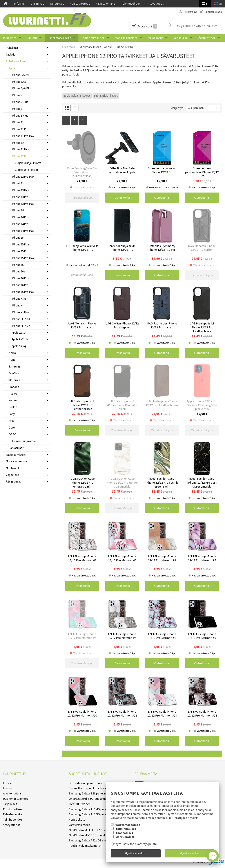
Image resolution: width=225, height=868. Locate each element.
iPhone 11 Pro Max (23, 136)
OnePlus (14, 373)
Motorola (14, 380)
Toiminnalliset (126, 829)
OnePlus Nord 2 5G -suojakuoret (90, 799)
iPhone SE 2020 (21, 319)
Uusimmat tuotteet (15, 799)
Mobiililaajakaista (126, 38)
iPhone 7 (17, 95)
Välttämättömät (128, 825)
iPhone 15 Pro (20, 251)
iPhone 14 (18, 210)
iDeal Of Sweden (80, 804)
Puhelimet (10, 38)
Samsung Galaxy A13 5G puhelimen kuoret (96, 814)
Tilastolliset (124, 833)
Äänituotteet (207, 38)
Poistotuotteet (80, 4)
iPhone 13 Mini (20, 190)
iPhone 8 (17, 109)
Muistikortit (155, 38)
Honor (13, 360)
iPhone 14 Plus (20, 217)
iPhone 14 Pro (20, 224)
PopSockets (77, 819)
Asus (11, 421)
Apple (12, 68)
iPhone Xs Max (20, 312)
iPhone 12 (18, 143)
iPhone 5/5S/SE (21, 75)
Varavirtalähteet (79, 825)
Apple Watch (19, 333)
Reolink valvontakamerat (85, 846)
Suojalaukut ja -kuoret (77, 96)
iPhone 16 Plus (20, 278)
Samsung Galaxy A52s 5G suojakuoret (93, 840)
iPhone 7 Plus (20, 102)
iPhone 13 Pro (20, 197)
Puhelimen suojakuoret (23, 441)
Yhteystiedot (155, 4)
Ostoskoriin (122, 198)
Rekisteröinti (190, 12)
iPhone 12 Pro (20, 156)
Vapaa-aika (181, 38)
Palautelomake (105, 4)
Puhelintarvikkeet (59, 38)
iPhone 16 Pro (20, 285)
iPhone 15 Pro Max (23, 258)
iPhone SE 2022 (21, 326)
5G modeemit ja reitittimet (86, 783)
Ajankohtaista (12, 793)
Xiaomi (13, 400)
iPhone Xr (17, 305)
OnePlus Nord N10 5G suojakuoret (91, 835)
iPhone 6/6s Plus (22, 88)
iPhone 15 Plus (20, 244)
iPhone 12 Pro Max (23, 177)
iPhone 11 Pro (20, 129)
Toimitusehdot (131, 4)
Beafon (13, 407)
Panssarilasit (16, 448)
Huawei (13, 394)
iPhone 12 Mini (20, 149)
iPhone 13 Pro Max (23, 204)
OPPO (13, 434)
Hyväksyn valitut (136, 853)
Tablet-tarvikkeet (93, 38)
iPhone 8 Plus (20, 116)
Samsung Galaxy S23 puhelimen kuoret (94, 793)
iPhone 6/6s (19, 82)
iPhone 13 (18, 183)
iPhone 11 (18, 122)
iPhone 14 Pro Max (23, 231)
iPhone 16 (18, 265)
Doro (12, 428)
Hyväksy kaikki (190, 853)
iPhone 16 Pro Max (23, 292)
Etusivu (8, 783)
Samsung (14, 366)
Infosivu (19, 4)
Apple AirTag (19, 346)
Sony (12, 414)
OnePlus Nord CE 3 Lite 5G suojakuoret (94, 830)
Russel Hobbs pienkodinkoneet (89, 788)
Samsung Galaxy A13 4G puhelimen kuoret (96, 809)
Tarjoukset (57, 4)
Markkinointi (125, 837)
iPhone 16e (18, 271)
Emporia (14, 387)
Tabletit (32, 38)
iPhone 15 (18, 238)
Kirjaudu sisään (213, 12)
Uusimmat (37, 4)
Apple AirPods (20, 339)
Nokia (12, 353)
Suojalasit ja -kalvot (106, 96)
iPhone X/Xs (19, 299)
